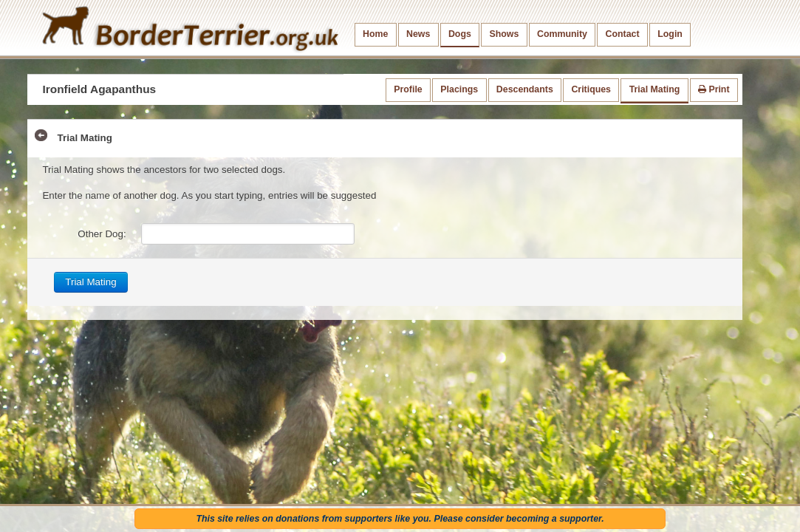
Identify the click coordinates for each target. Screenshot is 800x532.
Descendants (525, 89)
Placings (459, 89)
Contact (623, 34)
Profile (408, 89)
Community (562, 34)
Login (670, 34)
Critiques (591, 89)
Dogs (460, 34)
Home (375, 34)
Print (714, 89)
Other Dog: (102, 234)
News (418, 34)
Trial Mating (655, 89)
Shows (504, 34)
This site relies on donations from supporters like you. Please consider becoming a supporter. (400, 519)
